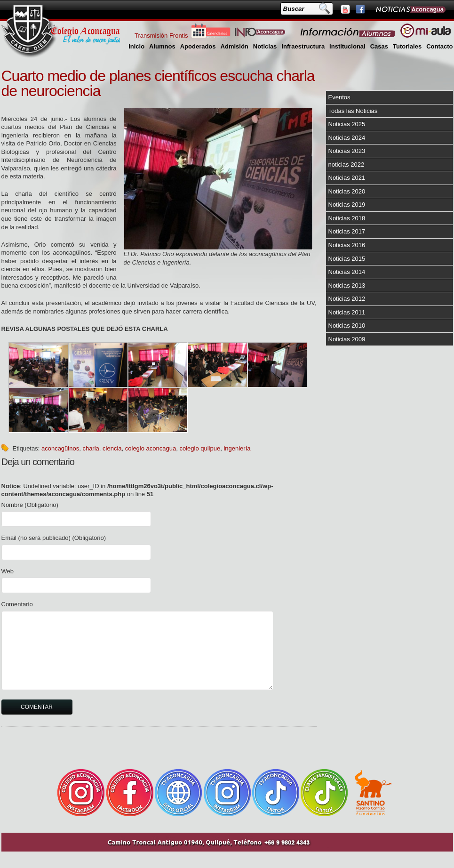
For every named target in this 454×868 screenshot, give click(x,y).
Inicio (136, 46)
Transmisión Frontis (161, 36)
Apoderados (198, 46)
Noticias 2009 (347, 339)
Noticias (265, 46)
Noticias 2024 (347, 138)
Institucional (347, 46)
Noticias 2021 (347, 178)
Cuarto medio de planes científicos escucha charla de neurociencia (158, 83)
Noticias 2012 (347, 299)
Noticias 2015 (347, 259)
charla (91, 448)
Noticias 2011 (347, 312)
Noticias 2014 (347, 272)
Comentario (17, 604)
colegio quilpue (200, 448)
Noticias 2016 (347, 245)
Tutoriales (407, 46)
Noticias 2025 (347, 124)
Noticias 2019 (347, 205)
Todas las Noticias (353, 111)
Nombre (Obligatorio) (30, 505)
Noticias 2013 (347, 285)
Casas (379, 46)
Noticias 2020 (347, 191)
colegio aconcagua (151, 448)
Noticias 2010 (347, 325)
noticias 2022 (346, 165)
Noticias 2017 (347, 231)
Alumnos (162, 46)
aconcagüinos (60, 448)
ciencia (112, 448)
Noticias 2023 (347, 151)
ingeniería (237, 448)
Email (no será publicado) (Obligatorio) (54, 538)
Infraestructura (303, 46)
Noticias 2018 (347, 218)
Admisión (235, 46)
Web (8, 571)
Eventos (339, 97)
